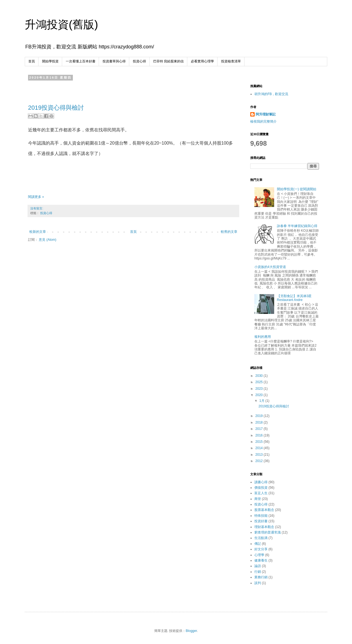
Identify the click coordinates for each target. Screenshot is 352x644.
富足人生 (261, 493)
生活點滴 (261, 538)
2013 (260, 455)
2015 (260, 442)
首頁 (32, 61)
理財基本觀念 (264, 527)
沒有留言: (37, 208)
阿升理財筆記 (266, 114)
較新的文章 (38, 232)
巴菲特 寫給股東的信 (168, 61)
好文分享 (261, 549)
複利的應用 (263, 337)
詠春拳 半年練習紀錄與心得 (297, 226)
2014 (260, 448)
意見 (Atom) (47, 240)
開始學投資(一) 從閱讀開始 (297, 189)
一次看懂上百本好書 (81, 61)
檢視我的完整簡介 (263, 121)
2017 (260, 429)
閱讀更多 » (36, 197)
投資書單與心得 (114, 61)
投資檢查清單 (231, 61)
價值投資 (261, 488)
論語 (258, 566)
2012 (260, 461)
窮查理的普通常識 (268, 532)
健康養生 (261, 560)
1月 (262, 401)
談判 (258, 583)
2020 (260, 395)
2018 (260, 422)
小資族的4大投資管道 (270, 267)
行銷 (258, 572)
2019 (260, 416)
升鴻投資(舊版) (61, 24)
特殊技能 (261, 516)
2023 (260, 389)
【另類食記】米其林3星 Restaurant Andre (294, 298)
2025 (260, 382)
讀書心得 (261, 482)
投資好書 (261, 521)
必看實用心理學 (202, 61)
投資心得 (139, 61)
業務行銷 (261, 577)
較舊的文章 (229, 232)
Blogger (191, 631)
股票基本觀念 (264, 510)
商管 (258, 499)
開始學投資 (50, 61)
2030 (260, 376)
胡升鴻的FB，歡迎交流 (271, 94)
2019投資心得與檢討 (56, 108)
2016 (260, 435)
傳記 (258, 544)
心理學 (259, 555)
